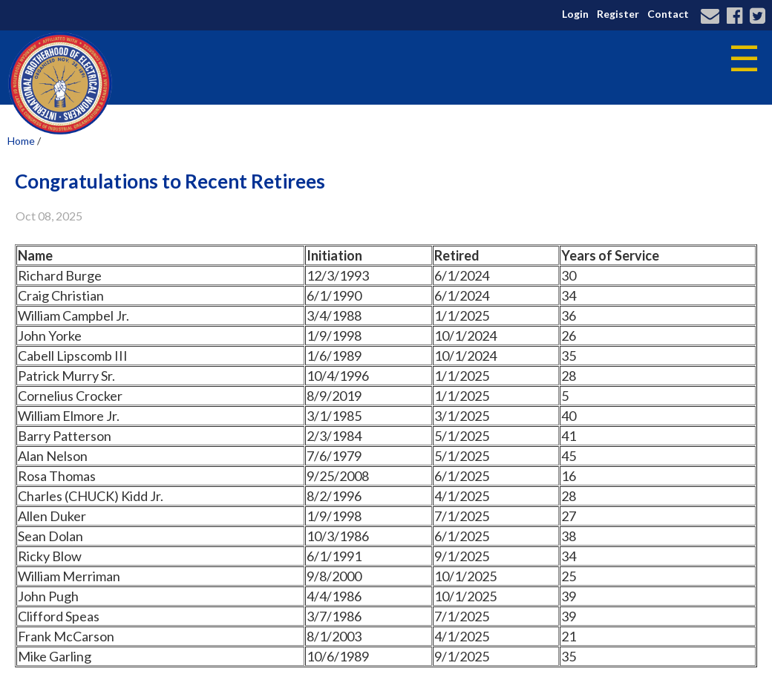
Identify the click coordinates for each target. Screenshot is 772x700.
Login (575, 14)
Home (21, 141)
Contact (668, 14)
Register (618, 14)
